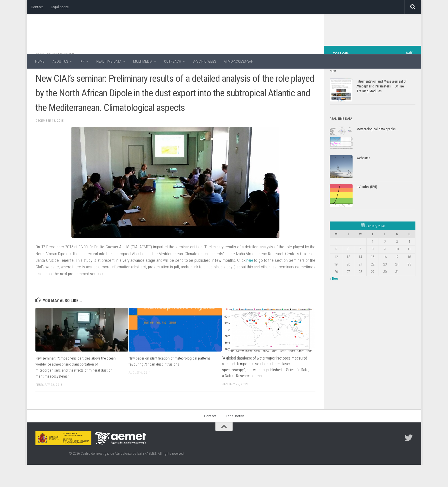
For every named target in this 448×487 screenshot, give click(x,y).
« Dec (334, 302)
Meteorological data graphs (376, 152)
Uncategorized (62, 77)
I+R (82, 61)
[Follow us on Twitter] (409, 77)
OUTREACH (173, 61)
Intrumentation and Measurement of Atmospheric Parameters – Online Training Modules (381, 109)
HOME (40, 61)
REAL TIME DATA (109, 61)
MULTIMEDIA (143, 61)
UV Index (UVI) (367, 210)
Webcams (363, 181)
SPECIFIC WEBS (204, 61)
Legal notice (60, 7)
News (40, 77)
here (249, 283)
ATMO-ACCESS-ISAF (238, 61)
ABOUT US (60, 61)
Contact (37, 7)
